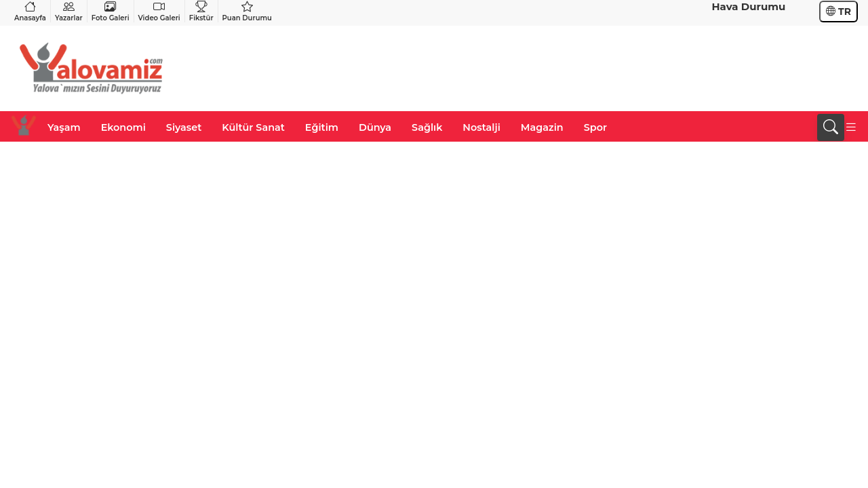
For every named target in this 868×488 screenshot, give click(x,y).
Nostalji (481, 127)
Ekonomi (123, 127)
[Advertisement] (611, 68)
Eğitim (322, 127)
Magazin (542, 127)
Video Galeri (159, 11)
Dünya (375, 127)
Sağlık (427, 127)
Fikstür (201, 11)
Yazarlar (69, 11)
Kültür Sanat (253, 127)
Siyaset (184, 127)
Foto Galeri (111, 11)
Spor (595, 127)
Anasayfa (30, 11)
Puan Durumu (247, 11)
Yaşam (64, 127)
